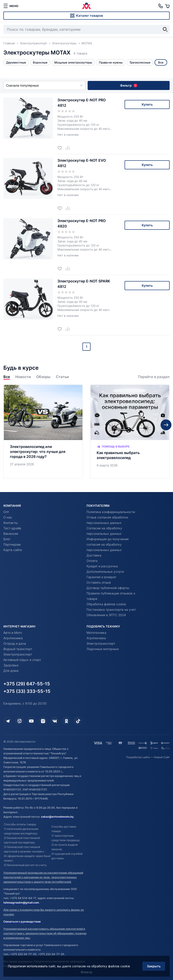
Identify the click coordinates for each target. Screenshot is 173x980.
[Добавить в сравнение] (69, 148)
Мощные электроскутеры (73, 62)
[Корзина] (167, 6)
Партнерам (12, 544)
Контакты (11, 523)
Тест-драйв (12, 528)
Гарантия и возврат (101, 577)
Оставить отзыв (99, 582)
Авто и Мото (13, 633)
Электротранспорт (18, 654)
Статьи (62, 377)
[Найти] (165, 29)
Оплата (92, 561)
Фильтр (129, 85)
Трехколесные (140, 62)
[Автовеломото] (86, 6)
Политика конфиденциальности (111, 512)
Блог (7, 539)
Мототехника (96, 633)
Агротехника (13, 638)
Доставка (94, 555)
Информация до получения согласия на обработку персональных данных (108, 544)
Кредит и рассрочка (102, 566)
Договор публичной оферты (108, 588)
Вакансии (11, 534)
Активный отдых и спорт (22, 660)
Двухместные (16, 62)
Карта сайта (13, 550)
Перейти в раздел (154, 377)
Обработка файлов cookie (106, 604)
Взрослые (40, 62)
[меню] (11, 6)
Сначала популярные (44, 85)
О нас (8, 517)
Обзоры (43, 377)
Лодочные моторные (103, 649)
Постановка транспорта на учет (111, 610)
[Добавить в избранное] (61, 148)
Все (7, 377)
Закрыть (154, 966)
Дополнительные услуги (105, 572)
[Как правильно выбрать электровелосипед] (130, 432)
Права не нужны (111, 62)
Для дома (11, 671)
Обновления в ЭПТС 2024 (106, 615)
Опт (6, 512)
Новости (23, 377)
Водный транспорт (18, 649)
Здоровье (11, 665)
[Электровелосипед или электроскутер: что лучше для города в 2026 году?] (43, 432)
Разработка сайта (138, 757)
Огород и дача (15, 643)
